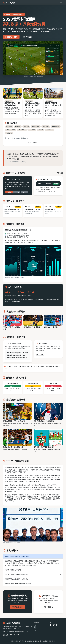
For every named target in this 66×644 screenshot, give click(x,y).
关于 (35, 631)
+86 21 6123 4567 (14, 635)
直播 (35, 625)
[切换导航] (61, 3)
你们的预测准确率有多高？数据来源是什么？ (19, 556)
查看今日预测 (11, 37)
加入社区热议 (33, 142)
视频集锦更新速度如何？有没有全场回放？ (18, 584)
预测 (35, 627)
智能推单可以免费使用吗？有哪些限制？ (17, 579)
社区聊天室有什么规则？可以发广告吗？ (17, 574)
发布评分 (40, 354)
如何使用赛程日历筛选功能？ (14, 570)
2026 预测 (9, 3)
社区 (35, 629)
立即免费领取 (18, 607)
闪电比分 (28, 37)
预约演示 (49, 607)
